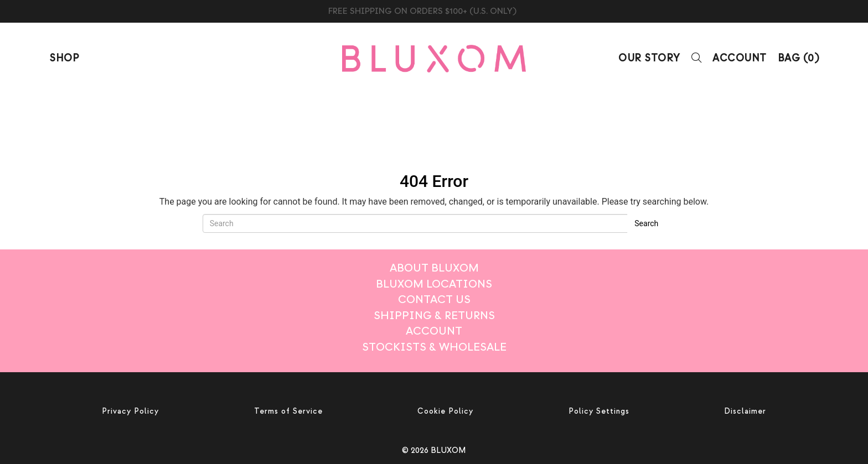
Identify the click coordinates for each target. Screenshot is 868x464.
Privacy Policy (130, 411)
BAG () (799, 58)
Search (646, 223)
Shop (64, 58)
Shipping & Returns (434, 316)
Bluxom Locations (434, 284)
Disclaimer (745, 411)
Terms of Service (288, 411)
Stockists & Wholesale (434, 347)
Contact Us (434, 299)
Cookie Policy (445, 411)
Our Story (649, 58)
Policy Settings (599, 411)
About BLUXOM (434, 268)
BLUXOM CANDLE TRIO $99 (434, 11)
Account (740, 58)
